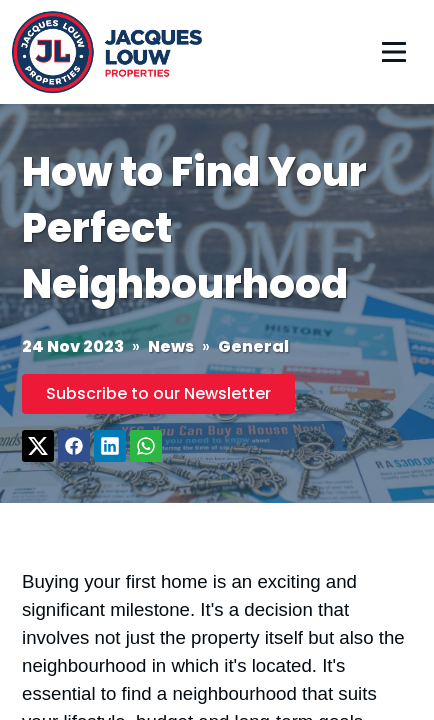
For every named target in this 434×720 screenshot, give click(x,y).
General (253, 347)
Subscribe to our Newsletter (158, 393)
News (171, 347)
